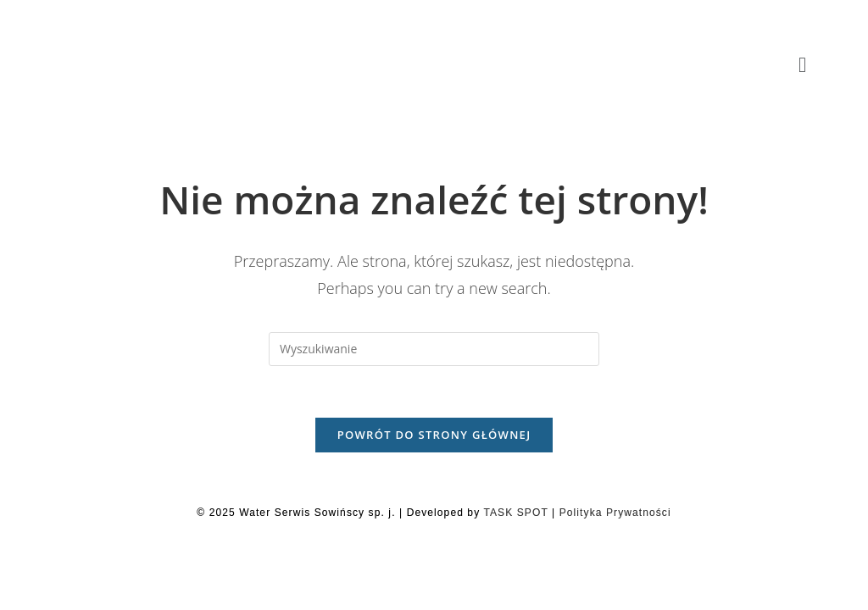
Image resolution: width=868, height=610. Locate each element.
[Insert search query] (434, 349)
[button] (802, 65)
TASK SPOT (515, 513)
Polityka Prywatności (615, 513)
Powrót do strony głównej (434, 435)
